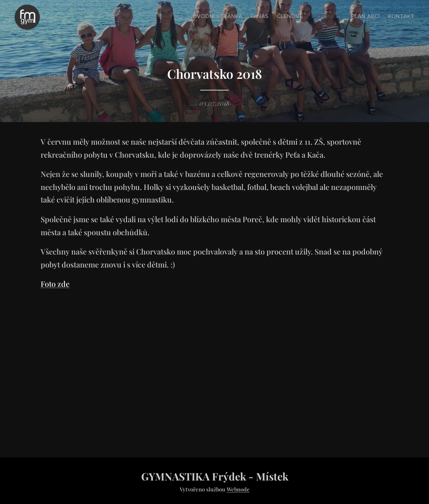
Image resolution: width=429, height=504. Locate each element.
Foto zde (55, 284)
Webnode (238, 489)
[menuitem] (373, 17)
